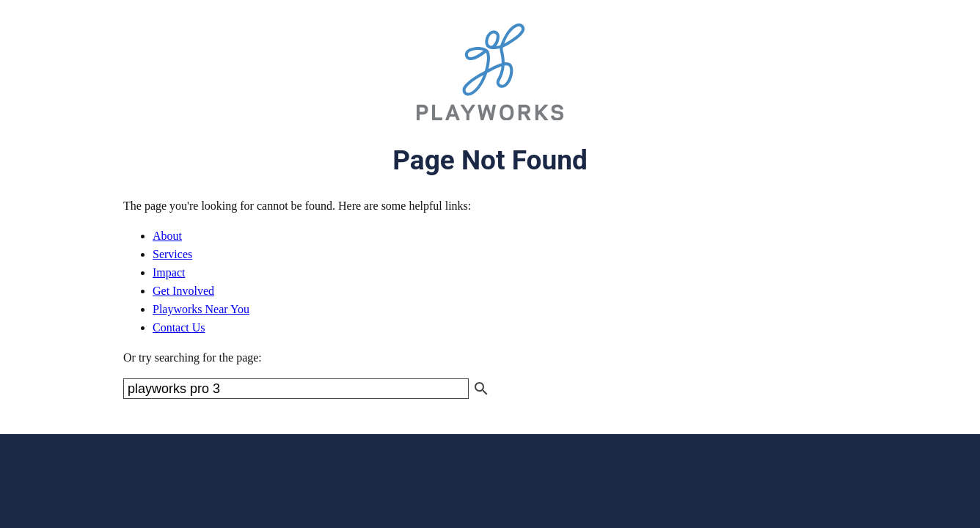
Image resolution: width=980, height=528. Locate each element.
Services (172, 254)
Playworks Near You (201, 309)
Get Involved (183, 291)
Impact (169, 272)
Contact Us (179, 327)
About (167, 236)
